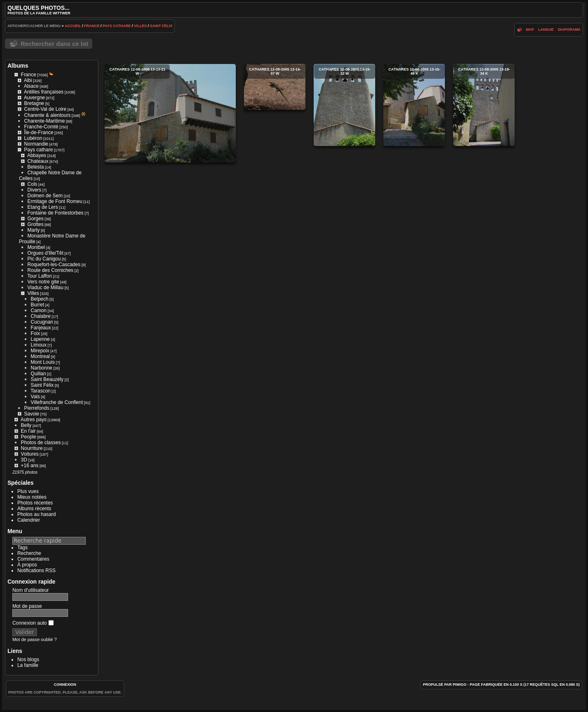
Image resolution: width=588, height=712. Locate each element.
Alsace (31, 86)
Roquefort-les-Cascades (54, 265)
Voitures (30, 454)
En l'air (28, 431)
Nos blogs (28, 660)
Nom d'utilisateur (31, 590)
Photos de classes (41, 443)
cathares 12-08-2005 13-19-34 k (484, 105)
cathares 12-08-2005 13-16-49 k (414, 105)
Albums (18, 66)
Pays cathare (117, 26)
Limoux (39, 345)
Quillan (38, 374)
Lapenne (40, 339)
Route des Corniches (50, 270)
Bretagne (34, 103)
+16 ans (30, 466)
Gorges (35, 219)
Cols (32, 184)
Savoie (32, 414)
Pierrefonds (37, 408)
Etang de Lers (43, 207)
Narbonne (42, 368)
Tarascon (41, 391)
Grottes (35, 224)
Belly (26, 425)
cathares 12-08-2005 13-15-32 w (344, 105)
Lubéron (33, 138)
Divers (34, 190)
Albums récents (34, 509)
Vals (35, 397)
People (28, 437)
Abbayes (37, 155)
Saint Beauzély (47, 379)
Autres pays (33, 420)
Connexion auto (33, 623)
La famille (28, 665)
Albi (28, 80)
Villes (140, 26)
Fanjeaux (41, 328)
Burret (38, 305)
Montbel (36, 247)
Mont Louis (43, 362)
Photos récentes (35, 503)
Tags (22, 548)
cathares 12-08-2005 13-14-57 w (275, 87)
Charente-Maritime (44, 121)
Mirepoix (40, 351)
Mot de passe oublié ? (34, 639)
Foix (35, 333)
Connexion (65, 685)
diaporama (569, 30)
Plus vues (28, 491)
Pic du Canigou (44, 259)
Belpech (40, 299)
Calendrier (28, 520)
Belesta (36, 167)
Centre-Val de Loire (45, 109)
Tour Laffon (40, 276)
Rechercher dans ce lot (54, 44)
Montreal (40, 356)
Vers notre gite (43, 282)
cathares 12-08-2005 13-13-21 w (170, 113)
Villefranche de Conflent (57, 402)
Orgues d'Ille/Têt (46, 253)
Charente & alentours (47, 115)
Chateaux (38, 161)
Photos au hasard (36, 514)
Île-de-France (39, 132)
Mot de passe (27, 606)
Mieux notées (32, 497)
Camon (39, 310)
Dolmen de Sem (45, 196)
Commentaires (33, 559)
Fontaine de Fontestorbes (56, 213)
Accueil (73, 26)
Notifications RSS (36, 571)
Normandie (36, 144)
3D (24, 460)
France (92, 26)
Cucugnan (42, 322)
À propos (27, 565)
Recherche (29, 553)
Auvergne (34, 98)
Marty (34, 230)
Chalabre (41, 316)
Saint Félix (161, 26)
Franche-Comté (41, 127)
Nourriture (32, 448)
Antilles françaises (44, 92)
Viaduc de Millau (46, 288)
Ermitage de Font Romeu (55, 201)
